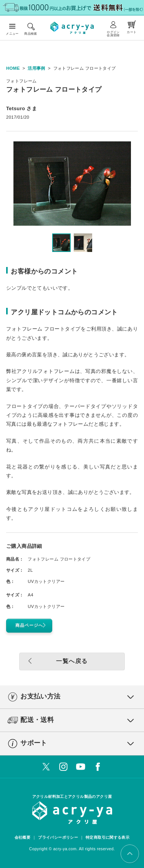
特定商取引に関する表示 (108, 837)
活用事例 (36, 68)
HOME (13, 68)
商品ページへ (32, 625)
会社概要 (23, 837)
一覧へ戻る (56, 661)
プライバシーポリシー (58, 837)
